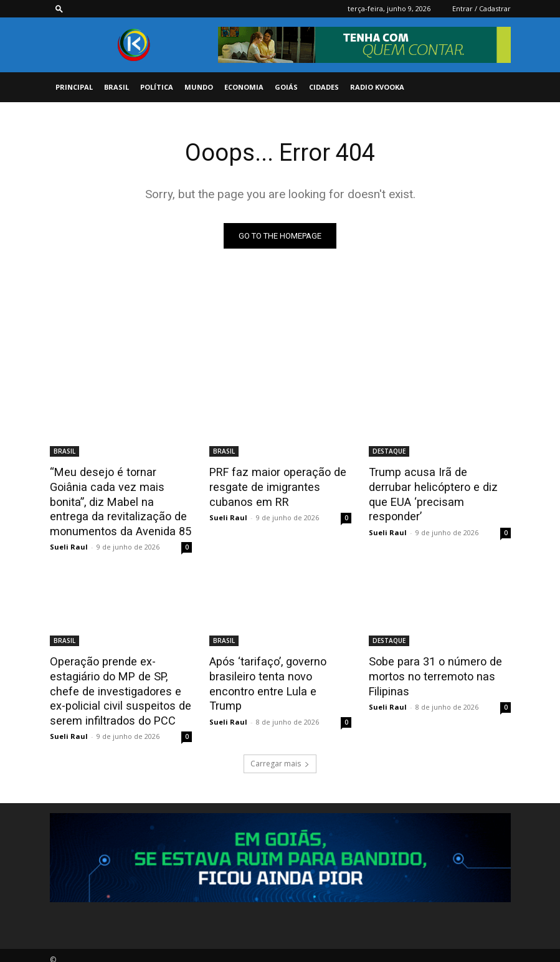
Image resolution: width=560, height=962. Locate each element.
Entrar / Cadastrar (482, 8)
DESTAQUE (389, 451)
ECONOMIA (244, 87)
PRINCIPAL (74, 87)
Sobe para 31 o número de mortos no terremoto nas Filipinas (430, 670)
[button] (59, 8)
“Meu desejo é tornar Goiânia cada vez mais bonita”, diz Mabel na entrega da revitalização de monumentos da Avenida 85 (120, 499)
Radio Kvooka (377, 87)
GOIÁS (286, 87)
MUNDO (199, 87)
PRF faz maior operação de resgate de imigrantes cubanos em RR (273, 485)
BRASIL (116, 87)
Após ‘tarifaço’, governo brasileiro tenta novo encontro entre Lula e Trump (280, 670)
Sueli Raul (69, 542)
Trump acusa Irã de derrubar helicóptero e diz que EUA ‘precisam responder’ (435, 485)
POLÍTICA (157, 87)
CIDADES (324, 87)
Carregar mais (280, 754)
